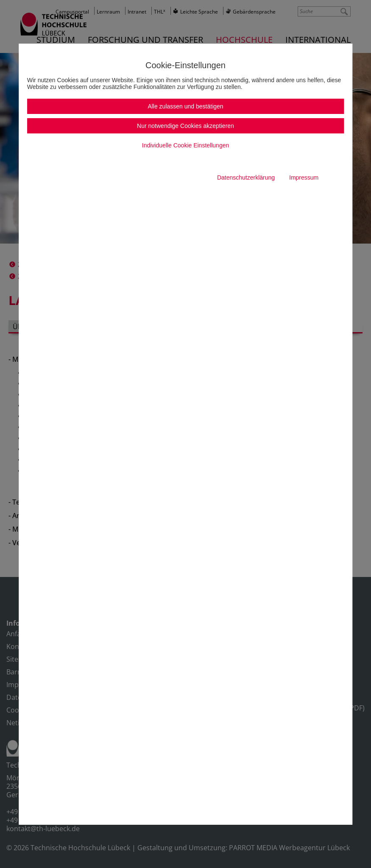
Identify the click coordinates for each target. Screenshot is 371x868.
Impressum (304, 177)
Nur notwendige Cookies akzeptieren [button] (185, 126)
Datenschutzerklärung (246, 177)
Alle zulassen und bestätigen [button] (185, 106)
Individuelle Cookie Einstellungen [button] (185, 145)
